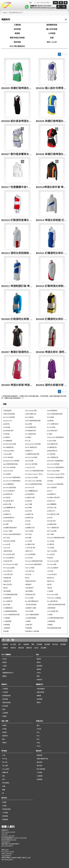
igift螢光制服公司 (52, 451)
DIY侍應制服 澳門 (30, 431)
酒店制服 (17, 42)
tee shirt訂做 (51, 554)
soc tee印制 (29, 541)
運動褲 (39, 696)
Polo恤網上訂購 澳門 (53, 498)
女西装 (4, 806)
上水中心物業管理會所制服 (11, 615)
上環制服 (50, 625)
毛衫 (38, 732)
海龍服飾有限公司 (8, 673)
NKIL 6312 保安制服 (9, 467)
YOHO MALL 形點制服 (54, 598)
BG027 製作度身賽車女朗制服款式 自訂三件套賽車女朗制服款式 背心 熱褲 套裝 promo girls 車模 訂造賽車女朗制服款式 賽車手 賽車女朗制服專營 (17, 154)
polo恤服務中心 (52, 494)
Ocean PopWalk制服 (53, 471)
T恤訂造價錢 (29, 591)
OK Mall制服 (7, 474)
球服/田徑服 (40, 692)
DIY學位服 (6, 434)
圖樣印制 (29, 648)
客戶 (20, 644)
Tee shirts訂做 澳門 (9, 554)
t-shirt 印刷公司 (8, 571)
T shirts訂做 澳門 (30, 548)
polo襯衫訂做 (29, 518)
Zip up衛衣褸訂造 (52, 601)
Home (5, 13)
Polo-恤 (5, 759)
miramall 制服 (29, 461)
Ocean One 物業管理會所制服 (34, 471)
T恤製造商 (28, 585)
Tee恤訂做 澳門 (8, 561)
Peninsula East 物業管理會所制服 (56, 484)
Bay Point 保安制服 (9, 417)
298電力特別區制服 (9, 414)
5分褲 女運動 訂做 (31, 414)
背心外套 (5, 766)
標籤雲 (4, 676)
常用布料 (13, 648)
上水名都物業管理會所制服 (55, 618)
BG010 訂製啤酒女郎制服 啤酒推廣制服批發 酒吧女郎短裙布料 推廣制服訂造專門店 (52, 286)
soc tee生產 (51, 541)
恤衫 (4, 776)
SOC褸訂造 (51, 544)
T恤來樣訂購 (7, 578)
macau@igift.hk (51, 8)
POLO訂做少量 (8, 521)
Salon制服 (28, 538)
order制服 (50, 481)
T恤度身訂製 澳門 (30, 581)
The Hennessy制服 (53, 561)
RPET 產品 (6, 538)
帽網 (4, 669)
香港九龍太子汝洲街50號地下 (10, 844)
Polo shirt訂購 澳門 (9, 491)
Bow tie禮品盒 (29, 417)
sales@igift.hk (47, 6)
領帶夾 (4, 743)
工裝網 (4, 666)
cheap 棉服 (28, 424)
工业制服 (5, 813)
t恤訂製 (5, 588)
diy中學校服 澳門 (8, 431)
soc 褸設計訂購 (30, 544)
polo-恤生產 (7, 498)
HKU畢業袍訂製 (52, 447)
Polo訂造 (28, 524)
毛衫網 (4, 659)
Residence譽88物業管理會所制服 (13, 534)
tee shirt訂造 (29, 558)
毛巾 (38, 736)
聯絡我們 (40, 755)
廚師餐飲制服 (52, 25)
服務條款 (5, 644)
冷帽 (38, 743)
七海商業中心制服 (30, 608)
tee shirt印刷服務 (30, 554)
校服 (52, 38)
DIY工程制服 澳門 (30, 434)
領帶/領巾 (5, 736)
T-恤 (4, 755)
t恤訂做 (49, 585)
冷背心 (39, 746)
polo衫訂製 (28, 511)
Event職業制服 (8, 441)
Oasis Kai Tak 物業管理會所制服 (56, 467)
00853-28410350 (42, 8)
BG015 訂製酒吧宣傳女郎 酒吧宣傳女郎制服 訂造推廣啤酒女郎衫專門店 (17, 220)
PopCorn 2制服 (8, 531)
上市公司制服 (29, 611)
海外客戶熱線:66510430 (9, 840)
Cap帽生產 (50, 421)
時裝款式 (40, 680)
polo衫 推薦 (28, 504)
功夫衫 (39, 673)
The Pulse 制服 (52, 564)
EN (64, 7)
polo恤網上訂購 (30, 498)
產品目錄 (40, 762)
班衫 (4, 779)
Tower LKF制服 (30, 568)
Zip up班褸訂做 (8, 601)
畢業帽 (39, 669)
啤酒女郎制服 (6, 703)
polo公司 (50, 491)
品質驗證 (40, 779)
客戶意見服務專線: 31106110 (10, 838)
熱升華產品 (6, 783)
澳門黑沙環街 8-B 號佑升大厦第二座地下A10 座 (16, 858)
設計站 (36, 648)
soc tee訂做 (7, 544)
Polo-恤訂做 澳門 (8, 501)
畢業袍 (39, 659)
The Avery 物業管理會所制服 (34, 561)
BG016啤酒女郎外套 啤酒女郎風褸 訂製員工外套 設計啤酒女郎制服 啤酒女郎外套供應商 (52, 187)
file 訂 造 (28, 441)
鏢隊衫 (39, 703)
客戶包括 (55, 644)
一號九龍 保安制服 (31, 605)
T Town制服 (51, 548)
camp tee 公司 (7, 421)
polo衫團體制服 (52, 504)
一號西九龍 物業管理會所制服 (56, 605)
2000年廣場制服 (52, 411)
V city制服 (50, 591)
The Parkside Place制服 (10, 564)
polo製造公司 (7, 514)
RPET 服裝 (50, 534)
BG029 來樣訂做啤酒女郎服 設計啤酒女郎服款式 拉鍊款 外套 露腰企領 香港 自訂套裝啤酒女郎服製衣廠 (52, 121)
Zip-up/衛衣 (6, 769)
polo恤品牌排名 (30, 494)
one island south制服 (31, 477)
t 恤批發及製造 (8, 551)
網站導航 (26, 644)
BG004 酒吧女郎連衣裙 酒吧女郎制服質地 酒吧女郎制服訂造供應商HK (52, 385)
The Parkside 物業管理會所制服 (34, 564)
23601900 (40, 6)
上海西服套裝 (51, 621)
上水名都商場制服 (30, 618)
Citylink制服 (7, 427)
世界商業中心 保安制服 (32, 631)
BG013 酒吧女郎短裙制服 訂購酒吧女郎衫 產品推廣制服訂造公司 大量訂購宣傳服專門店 (17, 253)
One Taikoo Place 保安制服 (33, 481)
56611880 (11, 836)
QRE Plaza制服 (52, 531)
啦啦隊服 (40, 699)
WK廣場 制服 (7, 598)
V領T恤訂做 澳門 (30, 595)
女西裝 (4, 729)
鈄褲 (4, 786)
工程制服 (5, 713)
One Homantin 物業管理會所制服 (13, 477)
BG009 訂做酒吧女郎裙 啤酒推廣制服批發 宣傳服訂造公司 (17, 319)
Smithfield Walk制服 (9, 541)
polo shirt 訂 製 (30, 488)
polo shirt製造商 (52, 488)
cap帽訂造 (6, 424)
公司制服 (52, 33)
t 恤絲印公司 (29, 551)
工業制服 (17, 25)
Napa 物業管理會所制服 (10, 464)
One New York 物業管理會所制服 (13, 481)
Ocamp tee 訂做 (8, 471)
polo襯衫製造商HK (9, 518)
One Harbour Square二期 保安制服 (56, 474)
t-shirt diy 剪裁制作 (53, 568)
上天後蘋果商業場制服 (10, 611)
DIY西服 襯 (6, 437)
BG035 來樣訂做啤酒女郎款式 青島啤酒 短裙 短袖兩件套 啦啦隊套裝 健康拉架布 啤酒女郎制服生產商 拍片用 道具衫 (17, 88)
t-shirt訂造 (28, 574)
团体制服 (5, 816)
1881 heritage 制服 (31, 411)
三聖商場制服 (51, 608)
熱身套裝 (40, 666)
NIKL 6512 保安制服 (31, 464)
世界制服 (6, 631)
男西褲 (4, 732)
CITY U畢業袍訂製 (53, 424)
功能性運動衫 (41, 689)
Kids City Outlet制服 (31, 457)
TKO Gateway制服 (9, 568)
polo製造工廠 (29, 514)
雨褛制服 (5, 820)
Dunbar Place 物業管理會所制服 (56, 437)
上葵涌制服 (6, 628)
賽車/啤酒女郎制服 (17, 38)
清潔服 (17, 33)
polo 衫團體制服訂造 (31, 491)
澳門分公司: (34, 8)
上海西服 (28, 621)
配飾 (38, 676)
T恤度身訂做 (7, 581)
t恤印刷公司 (51, 578)
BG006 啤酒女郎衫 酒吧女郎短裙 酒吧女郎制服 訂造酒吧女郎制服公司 (52, 352)
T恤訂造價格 (7, 591)
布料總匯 (39, 644)
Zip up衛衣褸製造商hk (32, 601)
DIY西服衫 (28, 437)
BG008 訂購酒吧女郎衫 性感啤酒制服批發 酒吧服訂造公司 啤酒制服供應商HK (52, 319)
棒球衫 (39, 662)
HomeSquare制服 (8, 451)
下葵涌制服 (28, 628)
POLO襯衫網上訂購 (53, 514)
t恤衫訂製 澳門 (8, 585)
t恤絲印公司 (51, 581)
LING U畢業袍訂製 (53, 457)
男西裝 (4, 725)
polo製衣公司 (51, 511)
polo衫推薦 (28, 508)
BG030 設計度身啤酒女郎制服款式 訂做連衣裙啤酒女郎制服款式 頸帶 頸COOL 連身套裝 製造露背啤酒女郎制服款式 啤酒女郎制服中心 (17, 121)
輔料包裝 (21, 648)
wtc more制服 (29, 598)
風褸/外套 (5, 772)
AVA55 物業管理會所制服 (55, 414)
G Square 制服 (51, 441)
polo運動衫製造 (52, 524)
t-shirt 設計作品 (30, 571)
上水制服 (50, 615)
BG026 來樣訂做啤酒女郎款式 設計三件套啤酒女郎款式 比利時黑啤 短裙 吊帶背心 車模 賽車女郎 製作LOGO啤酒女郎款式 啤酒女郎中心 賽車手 (52, 154)
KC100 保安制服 (8, 457)
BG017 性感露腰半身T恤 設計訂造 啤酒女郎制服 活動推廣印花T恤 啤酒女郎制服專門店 (17, 187)
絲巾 (38, 739)
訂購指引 (5, 648)
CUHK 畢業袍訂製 (31, 427)
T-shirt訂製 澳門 (8, 574)
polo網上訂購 (7, 504)
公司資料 (40, 772)
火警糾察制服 (7, 411)
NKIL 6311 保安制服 (53, 464)
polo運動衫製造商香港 (10, 528)
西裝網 (4, 662)
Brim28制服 (51, 417)
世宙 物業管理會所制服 (54, 628)
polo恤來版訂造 (8, 494)
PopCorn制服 (29, 531)
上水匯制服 (6, 618)
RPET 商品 (28, 534)
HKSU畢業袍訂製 (8, 447)
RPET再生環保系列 (17, 46)
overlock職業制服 (8, 484)
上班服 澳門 (29, 625)
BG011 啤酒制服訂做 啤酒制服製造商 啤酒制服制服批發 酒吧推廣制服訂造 (17, 286)
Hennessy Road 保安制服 (33, 444)
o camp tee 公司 (30, 467)
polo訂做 (50, 518)
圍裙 (4, 790)
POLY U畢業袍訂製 (53, 528)
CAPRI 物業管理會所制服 (33, 421)
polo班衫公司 (51, 501)
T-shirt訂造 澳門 (52, 574)
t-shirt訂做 (50, 571)
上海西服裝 (6, 625)
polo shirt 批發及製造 (9, 488)
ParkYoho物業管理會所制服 (33, 484)
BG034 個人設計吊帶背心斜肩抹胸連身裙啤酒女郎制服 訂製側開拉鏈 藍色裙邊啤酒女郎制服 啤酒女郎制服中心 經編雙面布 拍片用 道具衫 (52, 88)
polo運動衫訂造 (30, 528)
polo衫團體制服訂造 (9, 508)
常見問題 (63, 644)
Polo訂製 (28, 521)
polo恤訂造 (28, 501)
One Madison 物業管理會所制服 (56, 477)
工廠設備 (40, 776)
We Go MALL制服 (52, 595)
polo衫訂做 (6, 511)
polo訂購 (6, 524)
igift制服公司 (29, 451)
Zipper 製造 (7, 605)
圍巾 (4, 739)
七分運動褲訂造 (8, 608)
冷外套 (39, 729)
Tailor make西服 (52, 551)
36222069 (23, 838)
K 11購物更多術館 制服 (32, 454)
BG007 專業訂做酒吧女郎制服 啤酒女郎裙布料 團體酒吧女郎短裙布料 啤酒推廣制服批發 (17, 352)
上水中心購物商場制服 (32, 615)
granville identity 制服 (9, 444)
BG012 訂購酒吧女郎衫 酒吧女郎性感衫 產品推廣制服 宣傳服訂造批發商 (52, 253)
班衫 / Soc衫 (52, 42)
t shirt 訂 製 (6, 548)
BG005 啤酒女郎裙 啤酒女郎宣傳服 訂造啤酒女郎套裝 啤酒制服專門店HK (17, 385)
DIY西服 (49, 434)
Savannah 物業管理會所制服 (56, 538)
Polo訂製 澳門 (51, 521)
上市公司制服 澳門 (53, 611)
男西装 (4, 802)
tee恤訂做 (50, 558)
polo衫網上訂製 (52, 508)
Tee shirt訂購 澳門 (9, 558)
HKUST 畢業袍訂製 (31, 447)
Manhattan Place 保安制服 (11, 461)
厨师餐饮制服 (6, 809)
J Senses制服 (7, 454)
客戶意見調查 (41, 769)
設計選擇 (47, 644)
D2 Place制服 (51, 427)
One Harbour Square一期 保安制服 (34, 474)
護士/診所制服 (52, 29)
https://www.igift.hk (7, 846)
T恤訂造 (49, 588)
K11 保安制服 (51, 454)
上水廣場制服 (7, 621)
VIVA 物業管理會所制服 (10, 595)
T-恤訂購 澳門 (29, 588)
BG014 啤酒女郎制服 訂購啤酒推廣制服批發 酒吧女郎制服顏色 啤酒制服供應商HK (52, 220)
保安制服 (17, 29)
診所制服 (5, 706)
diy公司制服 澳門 (52, 431)
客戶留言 (40, 766)
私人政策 (13, 644)
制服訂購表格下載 (42, 759)
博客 (33, 644)
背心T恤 (5, 762)
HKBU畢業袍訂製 (52, 444)
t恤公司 (27, 578)
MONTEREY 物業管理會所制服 (56, 461)
